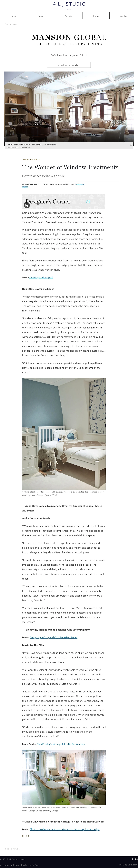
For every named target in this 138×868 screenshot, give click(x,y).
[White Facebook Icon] (133, 859)
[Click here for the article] (69, 65)
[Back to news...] (12, 24)
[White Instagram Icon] (136, 859)
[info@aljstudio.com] (128, 865)
